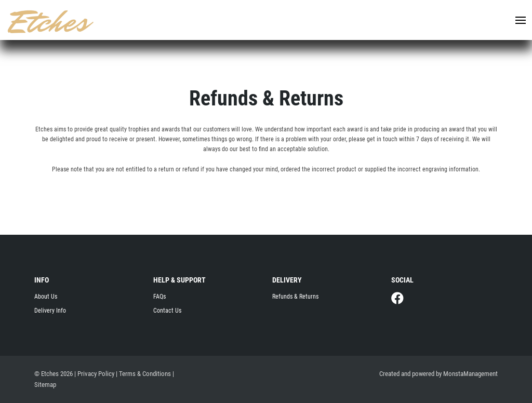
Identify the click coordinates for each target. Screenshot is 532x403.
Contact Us (167, 311)
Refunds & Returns (295, 297)
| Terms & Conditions (143, 374)
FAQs (159, 297)
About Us (46, 297)
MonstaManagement (470, 374)
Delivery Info (50, 311)
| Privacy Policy (94, 374)
